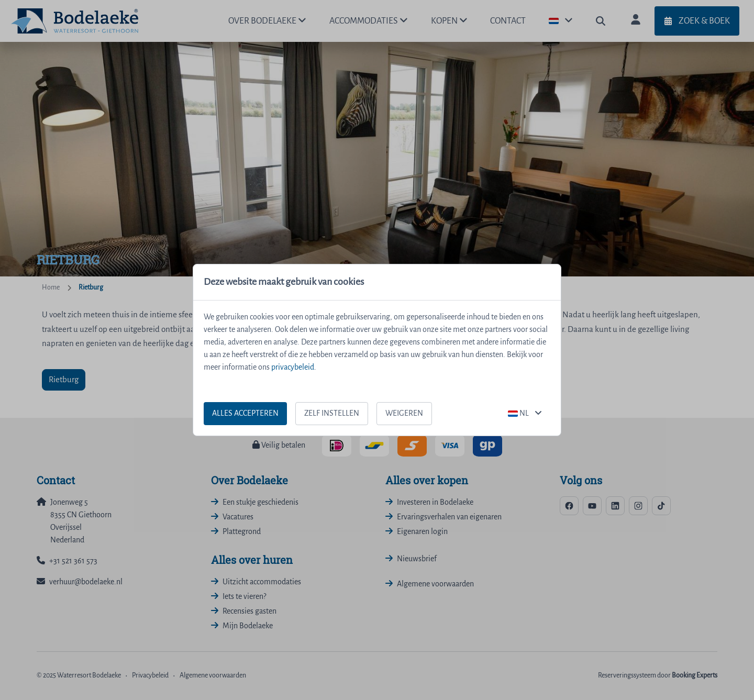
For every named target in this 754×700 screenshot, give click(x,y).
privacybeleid (293, 368)
